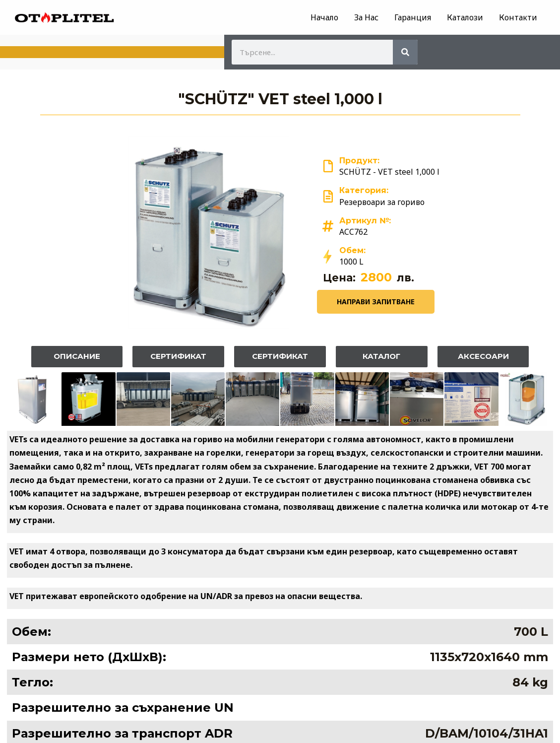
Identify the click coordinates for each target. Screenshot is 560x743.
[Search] (405, 52)
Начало (324, 17)
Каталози (465, 17)
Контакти (518, 17)
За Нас (366, 17)
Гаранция (413, 17)
